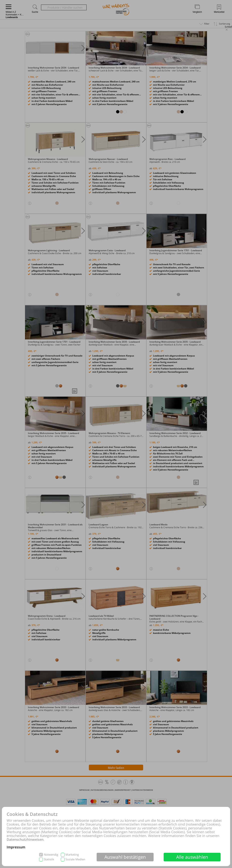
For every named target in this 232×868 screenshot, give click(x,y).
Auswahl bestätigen (125, 857)
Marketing (72, 855)
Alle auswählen (192, 857)
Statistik (49, 859)
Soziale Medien (75, 859)
